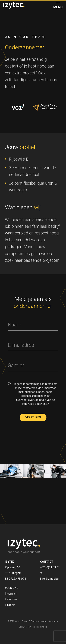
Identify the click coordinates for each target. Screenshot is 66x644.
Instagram (11, 594)
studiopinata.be (40, 627)
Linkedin (10, 605)
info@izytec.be (49, 579)
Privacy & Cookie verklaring (34, 621)
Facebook (11, 599)
